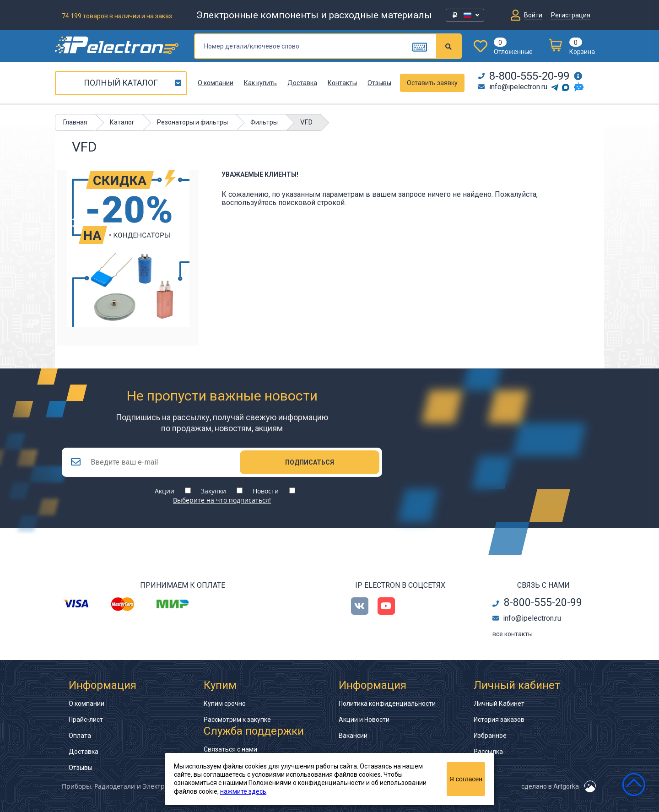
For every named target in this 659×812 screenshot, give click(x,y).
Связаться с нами (230, 749)
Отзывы (379, 83)
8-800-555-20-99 (524, 76)
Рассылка (488, 752)
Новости (266, 491)
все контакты (513, 634)
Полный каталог (121, 83)
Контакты (342, 83)
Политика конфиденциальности (387, 704)
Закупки (213, 491)
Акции (165, 491)
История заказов (499, 720)
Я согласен (466, 779)
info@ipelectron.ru (513, 87)
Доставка (302, 83)
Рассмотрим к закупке (237, 720)
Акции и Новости (364, 720)
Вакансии (353, 736)
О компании (216, 83)
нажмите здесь (243, 791)
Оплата (80, 736)
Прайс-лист (86, 720)
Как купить (260, 83)
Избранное (490, 736)
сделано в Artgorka (550, 786)
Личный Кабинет (499, 704)
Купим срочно (225, 704)
